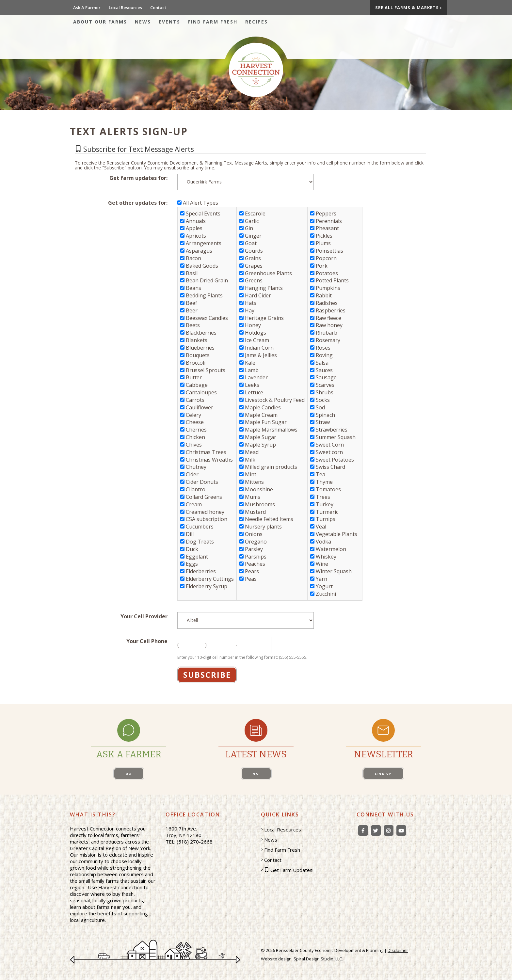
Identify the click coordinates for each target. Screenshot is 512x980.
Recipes (256, 22)
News (143, 22)
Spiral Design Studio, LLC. (318, 959)
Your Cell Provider (144, 616)
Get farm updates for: (138, 178)
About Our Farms (100, 22)
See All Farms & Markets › (409, 8)
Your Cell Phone (147, 641)
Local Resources (125, 8)
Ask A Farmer (87, 8)
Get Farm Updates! (292, 870)
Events (169, 22)
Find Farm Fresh (213, 22)
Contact (158, 8)
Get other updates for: (138, 203)
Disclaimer (398, 950)
